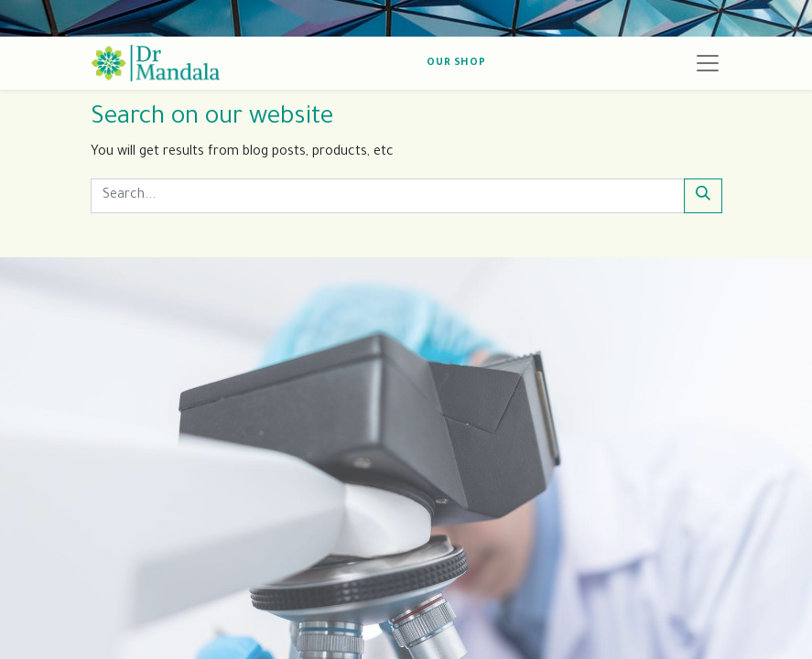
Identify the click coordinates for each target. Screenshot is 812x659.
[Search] (703, 196)
